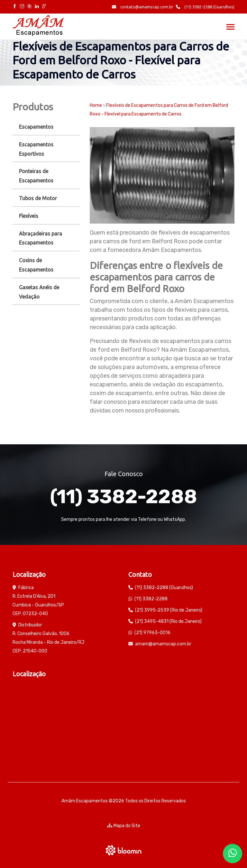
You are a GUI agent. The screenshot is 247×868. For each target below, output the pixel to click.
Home (96, 105)
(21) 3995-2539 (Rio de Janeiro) (169, 610)
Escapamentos (36, 127)
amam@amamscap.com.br (163, 644)
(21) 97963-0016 (152, 633)
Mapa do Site (124, 826)
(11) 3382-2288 (123, 497)
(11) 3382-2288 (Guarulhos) (205, 7)
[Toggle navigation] (230, 28)
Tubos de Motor (38, 198)
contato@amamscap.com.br (143, 7)
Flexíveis (29, 216)
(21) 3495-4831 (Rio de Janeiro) (168, 621)
